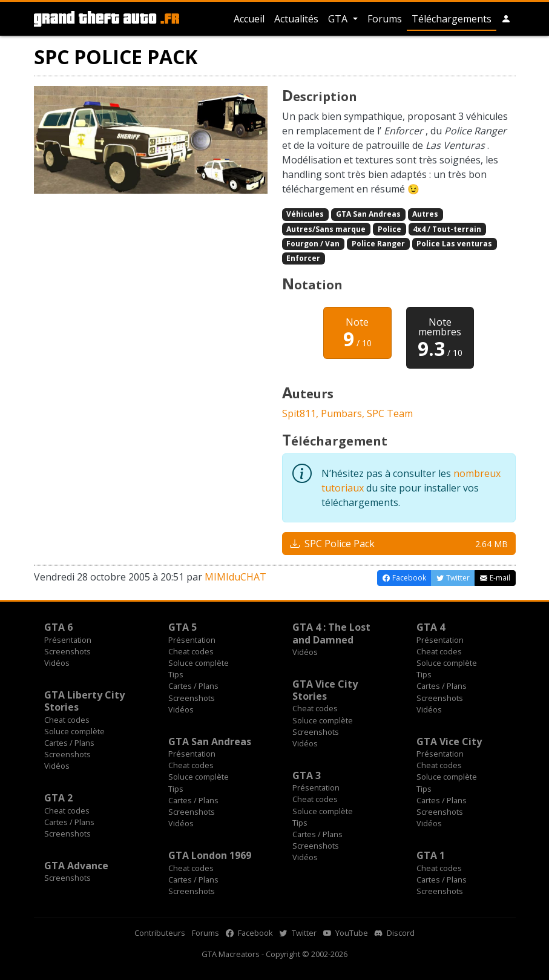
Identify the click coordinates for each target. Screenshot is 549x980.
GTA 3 (307, 775)
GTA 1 (431, 855)
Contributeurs (160, 933)
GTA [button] (339, 19)
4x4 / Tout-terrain (447, 229)
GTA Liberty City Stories (84, 701)
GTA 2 (58, 798)
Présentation (68, 640)
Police (390, 229)
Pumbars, (344, 413)
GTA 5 (182, 627)
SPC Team (390, 413)
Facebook (249, 933)
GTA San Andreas (368, 214)
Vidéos (57, 663)
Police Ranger (378, 244)
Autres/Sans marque (326, 229)
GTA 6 (58, 627)
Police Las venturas (454, 244)
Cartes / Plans (193, 686)
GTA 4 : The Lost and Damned (331, 633)
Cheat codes (191, 651)
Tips (176, 674)
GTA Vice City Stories (325, 690)
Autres (425, 214)
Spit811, (301, 413)
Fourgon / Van (313, 244)
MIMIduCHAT (235, 577)
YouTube (346, 933)
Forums (385, 19)
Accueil (249, 19)
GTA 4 (431, 627)
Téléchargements (452, 19)
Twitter (298, 933)
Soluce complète (199, 663)
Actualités (296, 19)
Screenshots (67, 651)
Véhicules (305, 214)
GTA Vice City (449, 742)
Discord (395, 933)
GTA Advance (76, 866)
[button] (506, 19)
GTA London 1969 (210, 855)
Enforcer (303, 258)
